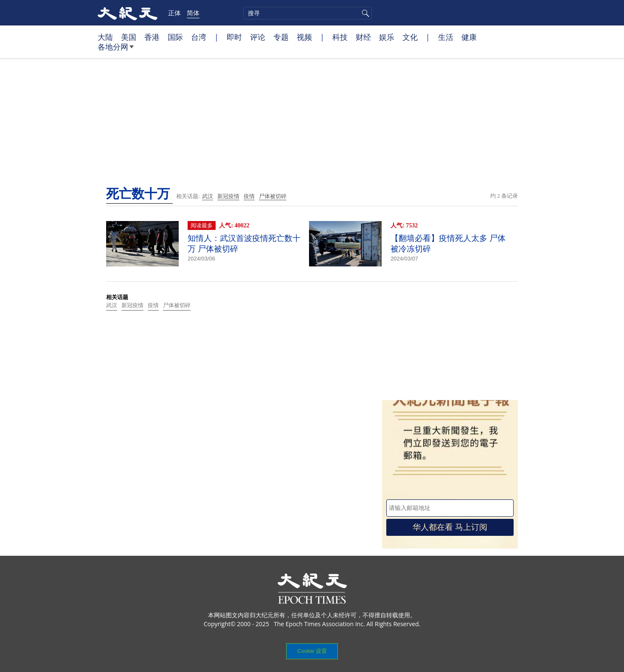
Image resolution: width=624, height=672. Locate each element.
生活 (446, 37)
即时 (234, 37)
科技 (340, 37)
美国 (129, 37)
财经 (363, 37)
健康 (469, 37)
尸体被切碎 (273, 196)
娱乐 (387, 37)
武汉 (208, 196)
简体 (193, 13)
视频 (304, 37)
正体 (174, 13)
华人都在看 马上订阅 (450, 527)
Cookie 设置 (312, 651)
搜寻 (364, 13)
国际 (175, 37)
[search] (308, 13)
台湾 (199, 37)
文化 (410, 37)
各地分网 (116, 50)
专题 (281, 37)
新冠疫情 (228, 196)
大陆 (105, 37)
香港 (152, 37)
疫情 (249, 196)
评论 (258, 37)
